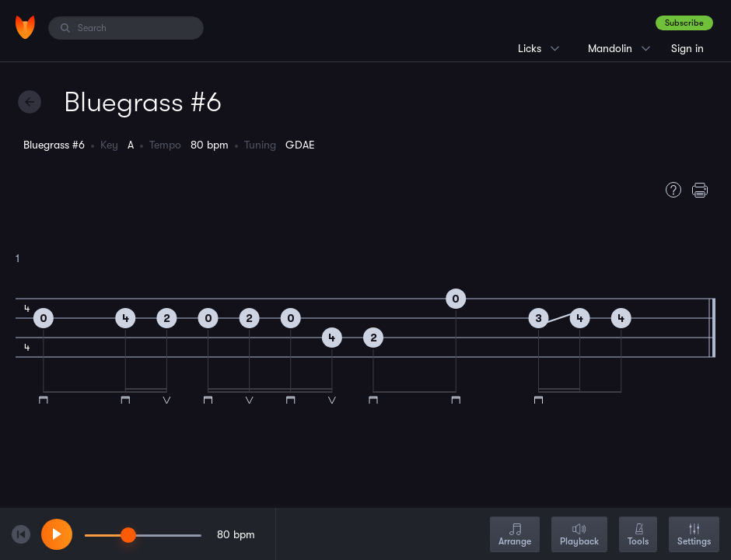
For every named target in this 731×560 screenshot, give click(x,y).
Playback (579, 535)
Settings (694, 535)
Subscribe (684, 23)
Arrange (515, 535)
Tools (638, 535)
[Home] (25, 27)
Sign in (687, 48)
